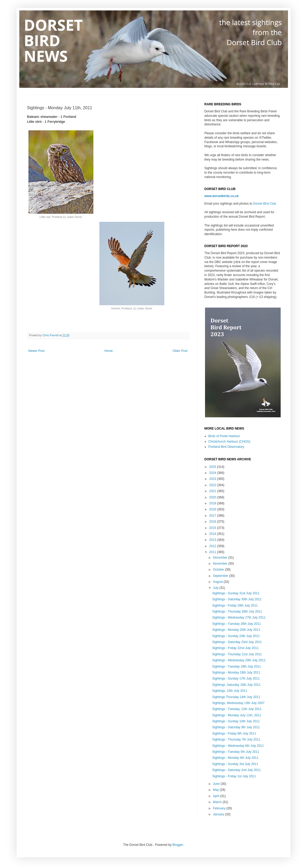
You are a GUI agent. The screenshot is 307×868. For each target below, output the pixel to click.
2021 (213, 491)
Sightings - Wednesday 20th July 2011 (239, 660)
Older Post (180, 351)
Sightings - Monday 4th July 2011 (235, 758)
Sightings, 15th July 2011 (230, 691)
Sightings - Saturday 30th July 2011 (237, 599)
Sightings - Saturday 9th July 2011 (236, 727)
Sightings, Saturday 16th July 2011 (236, 685)
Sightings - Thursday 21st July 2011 (237, 654)
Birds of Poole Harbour (224, 436)
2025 (213, 467)
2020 (213, 497)
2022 (213, 485)
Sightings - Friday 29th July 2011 (235, 606)
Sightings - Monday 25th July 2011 (236, 630)
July (216, 588)
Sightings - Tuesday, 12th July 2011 (237, 709)
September (221, 576)
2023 (213, 479)
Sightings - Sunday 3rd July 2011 (235, 764)
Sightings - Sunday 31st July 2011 (236, 593)
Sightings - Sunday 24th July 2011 (236, 636)
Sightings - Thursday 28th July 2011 (237, 612)
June (217, 784)
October (219, 570)
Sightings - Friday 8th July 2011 (234, 733)
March (218, 802)
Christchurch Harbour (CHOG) (229, 442)
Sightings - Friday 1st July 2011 (234, 776)
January (219, 814)
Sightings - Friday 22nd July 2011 (235, 648)
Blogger (178, 845)
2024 (213, 473)
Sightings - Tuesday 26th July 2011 (236, 624)
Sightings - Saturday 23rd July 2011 (237, 642)
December (221, 558)
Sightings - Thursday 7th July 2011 (236, 739)
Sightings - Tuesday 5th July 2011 (236, 752)
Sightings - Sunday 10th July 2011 (236, 721)
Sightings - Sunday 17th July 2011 (236, 678)
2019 (213, 503)
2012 (213, 546)
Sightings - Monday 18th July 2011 (236, 673)
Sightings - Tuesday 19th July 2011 (236, 667)
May (216, 790)
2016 (213, 522)
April (216, 796)
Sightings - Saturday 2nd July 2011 (236, 770)
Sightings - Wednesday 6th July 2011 (238, 746)
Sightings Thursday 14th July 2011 (236, 697)
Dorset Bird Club (264, 204)
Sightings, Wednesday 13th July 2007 (238, 703)
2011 (213, 552)
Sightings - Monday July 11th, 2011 (236, 715)
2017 (213, 516)
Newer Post (37, 351)
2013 (213, 540)
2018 (213, 509)
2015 (213, 528)
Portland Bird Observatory (226, 447)
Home (109, 351)
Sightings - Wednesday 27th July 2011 (239, 618)
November (221, 564)
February (219, 808)
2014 (213, 534)
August (218, 582)
